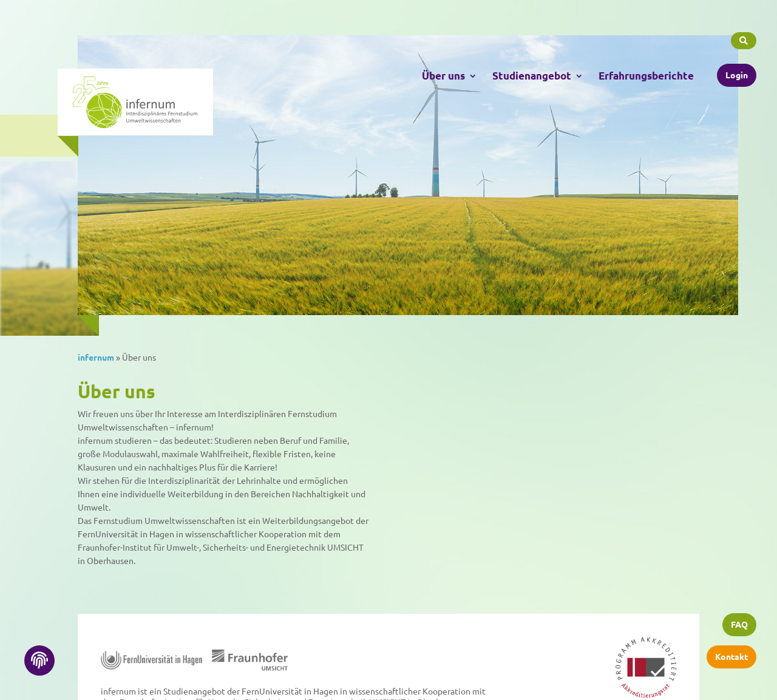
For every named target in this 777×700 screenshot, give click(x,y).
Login (737, 72)
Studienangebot (532, 73)
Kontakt (731, 658)
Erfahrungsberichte (646, 73)
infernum (96, 357)
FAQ (739, 627)
